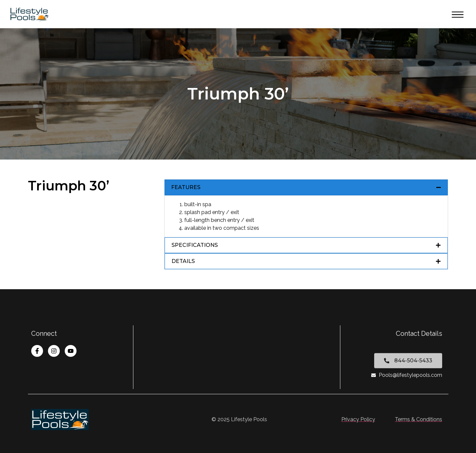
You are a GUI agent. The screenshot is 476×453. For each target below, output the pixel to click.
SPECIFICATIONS (195, 245)
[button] (306, 187)
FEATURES (186, 187)
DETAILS (183, 261)
